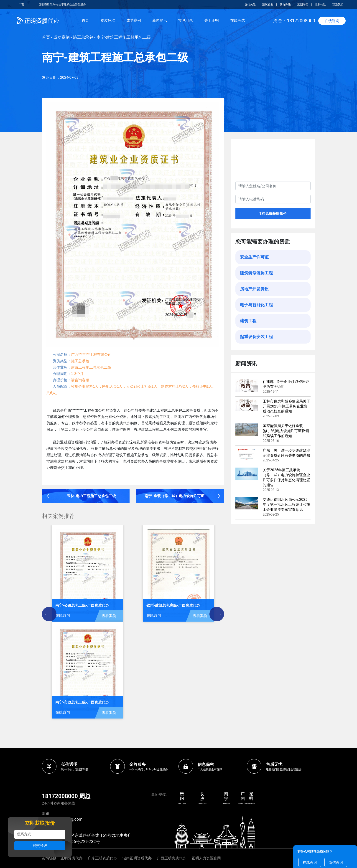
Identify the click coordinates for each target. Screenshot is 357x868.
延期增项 (303, 5)
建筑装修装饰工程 (256, 273)
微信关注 (251, 5)
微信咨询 (336, 862)
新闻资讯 (160, 20)
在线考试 (237, 20)
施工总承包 (83, 37)
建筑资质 (268, 5)
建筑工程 (248, 321)
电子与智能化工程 (256, 305)
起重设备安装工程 (256, 337)
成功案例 (134, 20)
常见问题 (186, 20)
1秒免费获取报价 (273, 214)
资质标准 (108, 20)
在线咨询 (332, 21)
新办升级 (285, 5)
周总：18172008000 (294, 21)
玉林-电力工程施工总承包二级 (91, 496)
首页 (85, 20)
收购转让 (320, 5)
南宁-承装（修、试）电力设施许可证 (174, 496)
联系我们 (338, 5)
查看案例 (109, 616)
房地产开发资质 (254, 289)
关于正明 (212, 20)
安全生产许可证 (254, 257)
